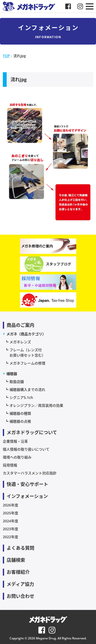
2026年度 (10, 505)
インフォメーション (27, 496)
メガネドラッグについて (32, 432)
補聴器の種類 (20, 413)
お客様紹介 (18, 572)
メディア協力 (20, 584)
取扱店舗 (17, 382)
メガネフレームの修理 (27, 363)
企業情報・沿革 (15, 441)
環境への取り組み (17, 457)
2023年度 (10, 529)
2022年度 (10, 537)
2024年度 (10, 521)
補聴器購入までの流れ (27, 389)
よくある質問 (20, 548)
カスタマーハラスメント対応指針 (30, 473)
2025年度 (10, 513)
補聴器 (12, 374)
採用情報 (10, 465)
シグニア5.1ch (21, 397)
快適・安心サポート (27, 484)
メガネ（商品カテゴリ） (26, 334)
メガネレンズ (20, 342)
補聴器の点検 (20, 421)
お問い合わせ (20, 596)
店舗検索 (16, 560)
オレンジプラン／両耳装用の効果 (36, 405)
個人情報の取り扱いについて (26, 449)
